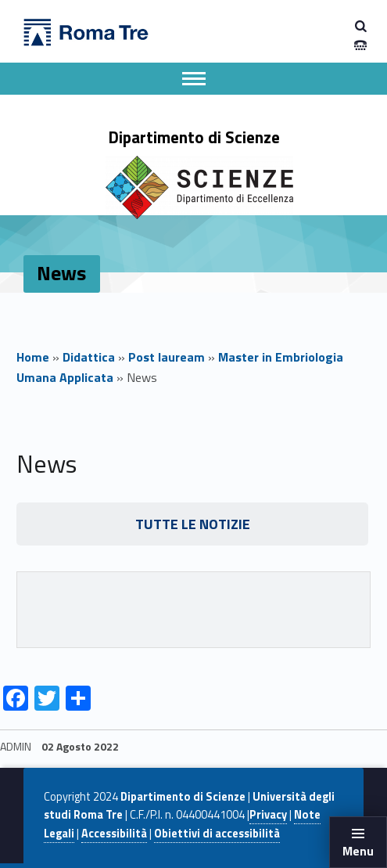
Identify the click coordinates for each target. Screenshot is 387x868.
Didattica (89, 357)
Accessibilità (114, 834)
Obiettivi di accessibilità (217, 834)
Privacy (268, 815)
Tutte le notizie (193, 524)
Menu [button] (358, 851)
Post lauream (167, 357)
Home (33, 357)
